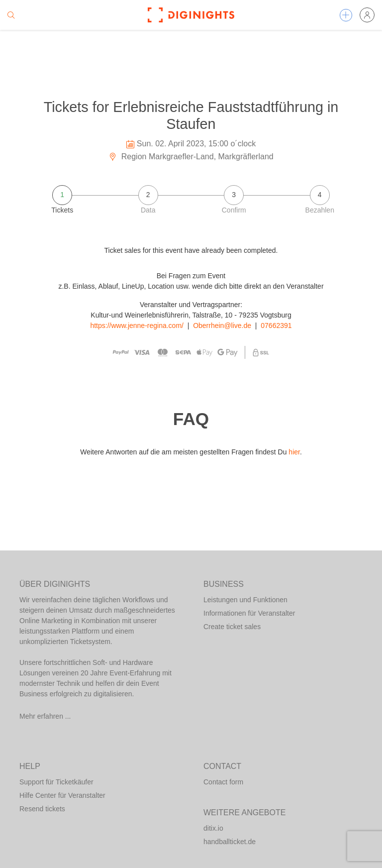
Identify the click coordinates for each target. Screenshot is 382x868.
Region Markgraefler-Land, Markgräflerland (191, 157)
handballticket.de (230, 842)
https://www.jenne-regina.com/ (137, 325)
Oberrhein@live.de (222, 325)
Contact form (223, 782)
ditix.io (213, 828)
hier (294, 452)
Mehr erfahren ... (45, 716)
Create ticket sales (232, 627)
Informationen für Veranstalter (249, 613)
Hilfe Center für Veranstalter (62, 795)
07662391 (276, 325)
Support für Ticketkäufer (56, 782)
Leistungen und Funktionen (245, 600)
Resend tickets (42, 809)
